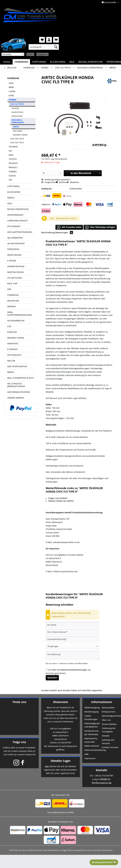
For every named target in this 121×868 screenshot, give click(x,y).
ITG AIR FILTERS (15, 278)
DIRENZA (11, 306)
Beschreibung (48, 232)
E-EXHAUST (13, 349)
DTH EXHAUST (14, 226)
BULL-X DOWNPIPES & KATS (20, 378)
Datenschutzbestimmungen (74, 670)
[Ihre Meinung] (72, 656)
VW (10, 180)
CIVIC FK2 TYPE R (17, 143)
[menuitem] (44, 47)
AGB (86, 754)
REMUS (11, 372)
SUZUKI (12, 176)
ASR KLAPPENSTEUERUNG (20, 232)
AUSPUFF (15, 108)
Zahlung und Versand (108, 742)
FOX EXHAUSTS (14, 355)
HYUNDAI (13, 147)
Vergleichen (49, 182)
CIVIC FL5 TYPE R (17, 104)
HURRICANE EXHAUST (18, 221)
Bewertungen (64, 232)
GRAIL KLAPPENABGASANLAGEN (20, 314)
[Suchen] (56, 47)
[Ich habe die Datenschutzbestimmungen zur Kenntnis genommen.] (47, 670)
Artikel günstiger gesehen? (56, 180)
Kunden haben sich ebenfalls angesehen (82, 690)
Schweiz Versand (110, 747)
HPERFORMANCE (15, 215)
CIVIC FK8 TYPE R (17, 139)
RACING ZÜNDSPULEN (18, 209)
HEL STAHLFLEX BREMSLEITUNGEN (16, 385)
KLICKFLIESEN (14, 192)
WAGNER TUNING (20, 135)
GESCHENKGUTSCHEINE (19, 392)
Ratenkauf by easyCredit (91, 740)
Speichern (52, 678)
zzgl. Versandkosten (59, 159)
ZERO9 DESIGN (14, 255)
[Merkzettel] (42, 40)
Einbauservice (109, 712)
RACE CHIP (12, 284)
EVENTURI (12, 332)
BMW (11, 87)
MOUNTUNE (13, 301)
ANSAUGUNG (17, 116)
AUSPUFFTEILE (17, 112)
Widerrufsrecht (92, 746)
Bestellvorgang (91, 712)
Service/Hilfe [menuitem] (109, 2)
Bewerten (73, 182)
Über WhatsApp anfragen (100, 227)
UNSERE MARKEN (16, 398)
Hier (47, 766)
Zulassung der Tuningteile (109, 730)
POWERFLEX (13, 295)
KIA (10, 151)
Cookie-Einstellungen (91, 718)
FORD (11, 96)
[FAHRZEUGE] (21, 62)
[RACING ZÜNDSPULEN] (90, 62)
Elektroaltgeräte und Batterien (92, 725)
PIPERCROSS (13, 249)
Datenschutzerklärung (93, 750)
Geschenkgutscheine (110, 716)
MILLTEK (11, 361)
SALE (10, 203)
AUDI (11, 83)
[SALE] (72, 62)
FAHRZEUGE (13, 78)
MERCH (11, 198)
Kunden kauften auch (52, 690)
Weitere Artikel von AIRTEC (60, 501)
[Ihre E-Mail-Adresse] (72, 632)
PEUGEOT (13, 163)
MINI (11, 155)
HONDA (12, 100)
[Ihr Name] (72, 625)
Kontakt (106, 736)
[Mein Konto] (49, 40)
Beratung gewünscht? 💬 (104, 862)
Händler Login (61, 761)
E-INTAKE (12, 261)
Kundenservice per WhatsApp (92, 733)
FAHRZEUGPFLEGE (16, 266)
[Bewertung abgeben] (72, 646)
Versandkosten (54, 850)
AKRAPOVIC (13, 343)
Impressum (90, 758)
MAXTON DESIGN (15, 272)
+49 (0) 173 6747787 (104, 776)
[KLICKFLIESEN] (58, 62)
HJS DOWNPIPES (15, 238)
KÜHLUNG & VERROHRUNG (18, 121)
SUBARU (13, 171)
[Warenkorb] (56, 40)
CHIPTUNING (13, 186)
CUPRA (12, 91)
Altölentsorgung (92, 708)
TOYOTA (13, 159)
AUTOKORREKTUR (16, 321)
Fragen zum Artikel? (56, 498)
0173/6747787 (65, 743)
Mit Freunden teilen (69, 227)
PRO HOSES (18, 131)
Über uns (106, 720)
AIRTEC (16, 127)
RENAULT (13, 167)
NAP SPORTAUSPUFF (17, 366)
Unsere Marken (109, 724)
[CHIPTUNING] (39, 62)
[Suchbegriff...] (44, 47)
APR (9, 289)
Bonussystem (108, 708)
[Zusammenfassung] (72, 639)
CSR (9, 326)
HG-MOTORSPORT (16, 243)
